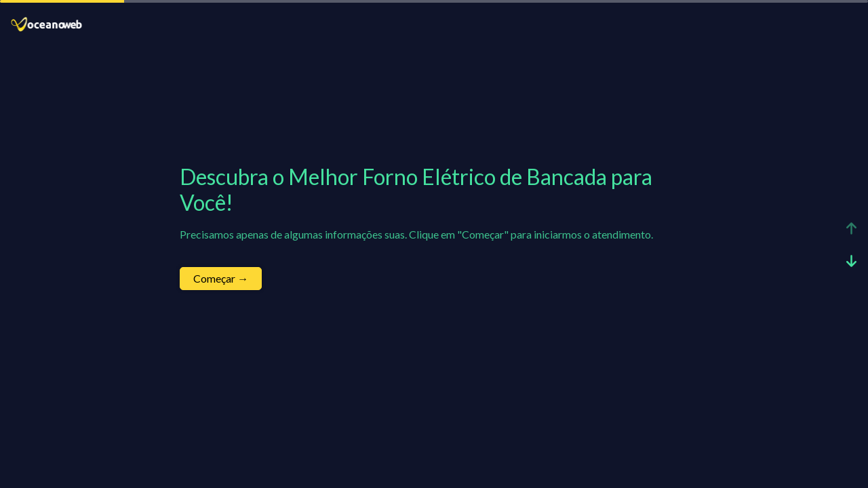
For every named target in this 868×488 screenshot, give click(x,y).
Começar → (221, 278)
